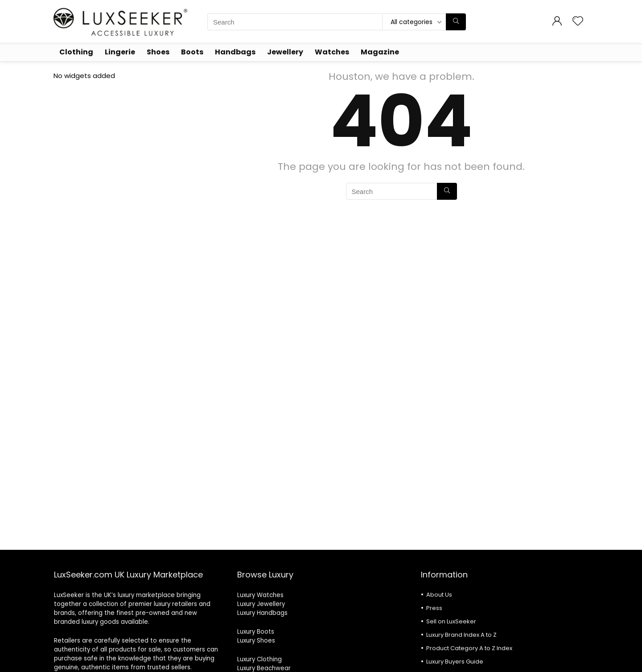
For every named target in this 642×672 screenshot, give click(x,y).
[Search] (456, 22)
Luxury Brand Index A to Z (461, 635)
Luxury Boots (256, 632)
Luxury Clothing (259, 659)
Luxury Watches (260, 595)
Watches (332, 52)
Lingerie (120, 52)
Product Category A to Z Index (469, 648)
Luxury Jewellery (261, 604)
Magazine (380, 52)
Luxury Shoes (256, 641)
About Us (439, 595)
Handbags (235, 52)
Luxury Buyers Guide (455, 662)
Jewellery (285, 52)
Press (434, 608)
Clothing (76, 52)
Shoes (158, 52)
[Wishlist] (578, 22)
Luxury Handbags (262, 613)
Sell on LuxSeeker (451, 621)
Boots (192, 52)
